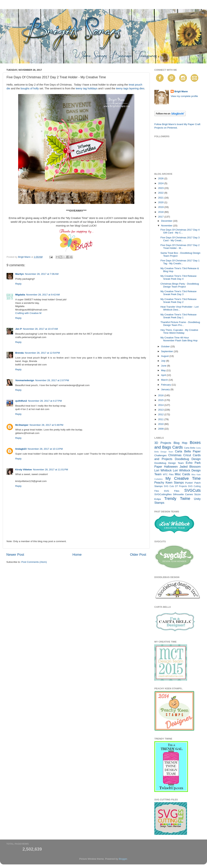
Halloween (171, 467)
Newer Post (15, 555)
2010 (161, 424)
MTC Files (168, 475)
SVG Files (172, 491)
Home (77, 555)
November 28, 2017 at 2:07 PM (52, 380)
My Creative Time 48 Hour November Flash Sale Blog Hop (179, 339)
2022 (161, 193)
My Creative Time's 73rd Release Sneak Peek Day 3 (178, 293)
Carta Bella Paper (188, 451)
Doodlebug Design (188, 459)
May (164, 370)
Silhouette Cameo (183, 494)
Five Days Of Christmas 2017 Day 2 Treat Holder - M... (180, 247)
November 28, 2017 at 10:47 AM (40, 329)
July (164, 361)
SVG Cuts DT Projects (175, 486)
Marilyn (20, 274)
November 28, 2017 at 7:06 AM (42, 274)
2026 (161, 178)
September (167, 351)
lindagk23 (21, 449)
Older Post (138, 555)
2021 (161, 198)
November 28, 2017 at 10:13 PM (45, 449)
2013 (161, 410)
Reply (18, 284)
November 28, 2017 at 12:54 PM (42, 353)
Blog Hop (180, 443)
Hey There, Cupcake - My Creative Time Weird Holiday (179, 331)
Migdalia (20, 295)
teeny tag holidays (87, 88)
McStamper (22, 425)
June (164, 366)
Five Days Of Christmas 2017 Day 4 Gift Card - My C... (180, 231)
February (166, 385)
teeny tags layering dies (130, 88)
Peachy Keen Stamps (169, 482)
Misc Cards (182, 474)
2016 (161, 395)
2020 (161, 202)
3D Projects (163, 443)
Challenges (161, 455)
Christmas (175, 455)
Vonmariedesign (25, 380)
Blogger (123, 859)
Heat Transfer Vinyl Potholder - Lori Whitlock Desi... (180, 308)
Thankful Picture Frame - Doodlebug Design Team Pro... (180, 324)
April (164, 375)
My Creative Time (183, 478)
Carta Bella (189, 448)
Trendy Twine (177, 499)
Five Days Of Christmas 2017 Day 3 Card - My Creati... (180, 239)
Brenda (20, 353)
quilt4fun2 (21, 401)
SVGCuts (192, 490)
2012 (161, 414)
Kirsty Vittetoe (24, 470)
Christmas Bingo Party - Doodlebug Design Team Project (180, 285)
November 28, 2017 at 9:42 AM (43, 295)
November (167, 226)
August (165, 356)
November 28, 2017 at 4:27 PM (45, 401)
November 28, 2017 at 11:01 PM (50, 470)
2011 (161, 419)
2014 (161, 405)
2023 (161, 188)
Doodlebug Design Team (169, 463)
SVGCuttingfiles (163, 494)
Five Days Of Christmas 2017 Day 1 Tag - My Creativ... (180, 262)
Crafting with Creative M (28, 313)
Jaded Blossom (190, 467)
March (165, 380)
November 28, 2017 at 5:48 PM (46, 425)
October (166, 346)
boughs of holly (29, 88)
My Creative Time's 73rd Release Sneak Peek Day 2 (178, 301)
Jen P (19, 329)
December (167, 221)
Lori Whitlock (163, 470)
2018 (161, 212)
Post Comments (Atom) (34, 562)
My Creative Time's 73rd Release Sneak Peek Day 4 (178, 277)
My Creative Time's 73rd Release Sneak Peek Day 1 (178, 316)
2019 (161, 207)
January (166, 389)
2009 (161, 429)
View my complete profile (184, 96)
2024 (161, 183)
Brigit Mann (181, 91)
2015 (161, 400)
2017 (161, 217)
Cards (178, 447)
